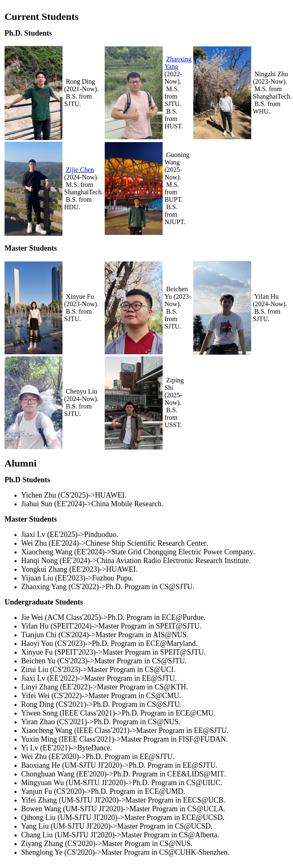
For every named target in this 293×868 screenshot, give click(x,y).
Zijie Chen (80, 170)
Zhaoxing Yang (178, 63)
